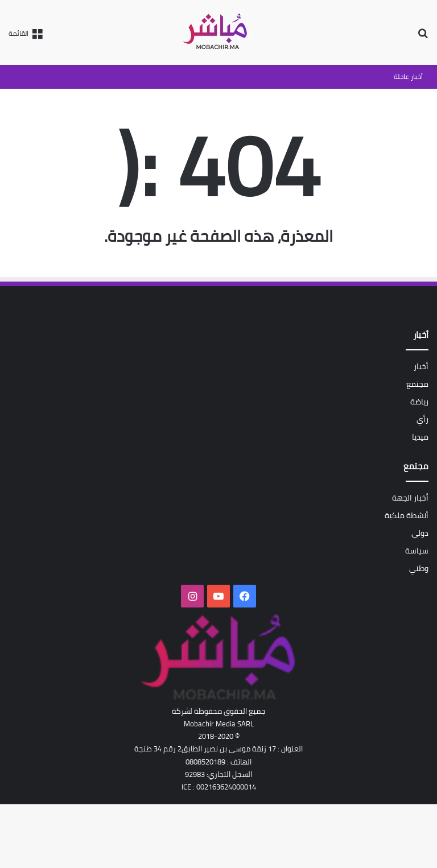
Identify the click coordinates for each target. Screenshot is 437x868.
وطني (419, 568)
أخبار (421, 366)
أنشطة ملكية (407, 515)
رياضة (419, 402)
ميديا (420, 437)
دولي (420, 533)
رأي (422, 419)
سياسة (417, 551)
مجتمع (417, 384)
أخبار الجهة (410, 498)
